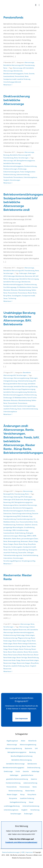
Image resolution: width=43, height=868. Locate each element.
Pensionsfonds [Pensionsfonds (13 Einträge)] (12, 787)
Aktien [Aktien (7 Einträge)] (23, 741)
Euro (17, 522)
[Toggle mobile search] (36, 5)
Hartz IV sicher (32, 398)
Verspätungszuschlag (28, 561)
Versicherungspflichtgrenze (12, 561)
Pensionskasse (18, 177)
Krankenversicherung (10, 638)
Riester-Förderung (25, 649)
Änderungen (23, 273)
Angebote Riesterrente (19, 630)
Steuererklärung (23, 550)
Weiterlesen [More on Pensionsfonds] (7, 85)
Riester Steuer (26, 646)
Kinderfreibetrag (20, 533)
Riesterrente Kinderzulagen (30, 660)
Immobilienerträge (22, 530)
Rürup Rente (7, 296)
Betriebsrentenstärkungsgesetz (14, 74)
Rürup (25, 544)
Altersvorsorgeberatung (21, 378)
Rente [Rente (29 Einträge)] (35, 787)
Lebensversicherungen (11, 536)
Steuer (6, 298)
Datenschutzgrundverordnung (22, 513)
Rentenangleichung (14, 541)
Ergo (31, 516)
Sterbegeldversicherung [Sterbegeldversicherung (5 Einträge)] (18, 802)
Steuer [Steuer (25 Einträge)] (31, 802)
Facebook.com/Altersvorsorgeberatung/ (21, 842)
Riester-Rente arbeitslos (15, 652)
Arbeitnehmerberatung (25, 381)
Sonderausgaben (17, 547)
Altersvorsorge (29, 62)
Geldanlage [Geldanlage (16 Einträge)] (35, 771)
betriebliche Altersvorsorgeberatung (15, 392)
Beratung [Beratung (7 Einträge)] (32, 752)
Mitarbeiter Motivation (11, 290)
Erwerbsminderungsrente (25, 519)
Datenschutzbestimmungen (11, 852)
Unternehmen (8, 558)
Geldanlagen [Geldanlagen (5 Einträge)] (14, 775)
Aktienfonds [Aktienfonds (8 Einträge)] (32, 741)
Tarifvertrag (12, 298)
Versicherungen (24, 158)
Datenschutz (7, 513)
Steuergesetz (33, 550)
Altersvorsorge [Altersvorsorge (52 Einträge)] (12, 745)
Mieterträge (23, 536)
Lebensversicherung (23, 174)
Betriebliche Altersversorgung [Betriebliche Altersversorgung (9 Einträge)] (21, 760)
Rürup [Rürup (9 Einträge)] (22, 795)
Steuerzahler (22, 553)
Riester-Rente (32, 293)
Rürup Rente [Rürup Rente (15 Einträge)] (32, 795)
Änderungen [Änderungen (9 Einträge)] (28, 814)
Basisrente (29, 276)
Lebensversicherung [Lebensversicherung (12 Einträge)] (30, 783)
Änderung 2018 (19, 497)
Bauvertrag (7, 502)
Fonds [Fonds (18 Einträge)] (18, 771)
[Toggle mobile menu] (39, 5)
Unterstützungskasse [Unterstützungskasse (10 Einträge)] (11, 810)
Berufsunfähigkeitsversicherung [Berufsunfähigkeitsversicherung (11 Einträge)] (22, 756)
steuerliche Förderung (10, 553)
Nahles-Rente (16, 539)
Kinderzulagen (30, 635)
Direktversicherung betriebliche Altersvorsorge (17, 100)
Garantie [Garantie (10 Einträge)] (26, 771)
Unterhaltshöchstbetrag (30, 555)
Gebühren (28, 525)
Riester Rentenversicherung (12, 646)
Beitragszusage (14, 279)
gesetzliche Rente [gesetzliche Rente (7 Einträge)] (27, 775)
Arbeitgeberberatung (10, 381)
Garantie (32, 74)
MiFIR (34, 536)
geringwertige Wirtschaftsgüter (13, 527)
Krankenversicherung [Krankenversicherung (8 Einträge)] (13, 783)
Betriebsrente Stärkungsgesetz (23, 508)
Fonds (26, 74)
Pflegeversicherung (24, 638)
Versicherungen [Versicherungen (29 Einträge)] (16, 814)
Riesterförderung (33, 658)
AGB (23, 852)
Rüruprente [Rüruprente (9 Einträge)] (13, 798)
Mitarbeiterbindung (25, 290)
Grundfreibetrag (29, 527)
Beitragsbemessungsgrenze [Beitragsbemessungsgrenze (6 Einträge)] (17, 752)
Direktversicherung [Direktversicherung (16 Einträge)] (34, 768)
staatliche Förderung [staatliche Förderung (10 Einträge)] (27, 798)
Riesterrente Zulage (10, 663)
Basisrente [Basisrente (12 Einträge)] (28, 748)
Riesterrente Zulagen (23, 663)
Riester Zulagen (8, 544)
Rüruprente (7, 547)
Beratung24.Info (9, 494)
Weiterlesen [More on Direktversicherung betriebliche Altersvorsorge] (7, 183)
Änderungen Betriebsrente (16, 276)
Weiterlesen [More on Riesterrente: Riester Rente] (7, 671)
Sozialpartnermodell (10, 79)
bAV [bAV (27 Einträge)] (36, 748)
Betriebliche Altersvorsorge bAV (14, 65)
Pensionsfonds (13, 17)
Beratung (6, 155)
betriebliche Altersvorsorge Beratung (26, 386)
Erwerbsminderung (10, 519)
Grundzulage (8, 530)
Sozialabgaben (17, 296)
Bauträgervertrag (30, 500)
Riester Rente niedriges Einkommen (25, 644)
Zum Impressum (21, 719)
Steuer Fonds (13, 550)
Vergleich (6, 180)
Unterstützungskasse (30, 177)
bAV (24, 68)
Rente (5, 68)
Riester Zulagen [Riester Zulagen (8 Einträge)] (12, 795)
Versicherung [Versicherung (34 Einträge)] (35, 810)
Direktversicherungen (10, 169)
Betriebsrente (18, 71)
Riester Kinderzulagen (19, 641)
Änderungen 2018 (9, 500)
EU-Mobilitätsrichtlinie (24, 287)
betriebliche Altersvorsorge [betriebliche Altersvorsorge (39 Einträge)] (15, 764)
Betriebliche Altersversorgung (29, 279)
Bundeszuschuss (30, 511)
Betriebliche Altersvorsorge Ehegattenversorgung (19, 389)
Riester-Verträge (22, 658)
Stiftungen (30, 553)
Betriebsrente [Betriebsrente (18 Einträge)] (32, 764)
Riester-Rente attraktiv (31, 652)
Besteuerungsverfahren (11, 505)
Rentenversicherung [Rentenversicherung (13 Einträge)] (15, 791)
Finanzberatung (30, 65)
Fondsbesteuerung (9, 525)
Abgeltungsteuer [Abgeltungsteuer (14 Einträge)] (12, 741)
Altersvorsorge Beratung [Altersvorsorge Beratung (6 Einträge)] (14, 748)
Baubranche (19, 500)
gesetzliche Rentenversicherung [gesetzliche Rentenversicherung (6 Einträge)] (17, 779)
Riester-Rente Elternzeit (26, 655)
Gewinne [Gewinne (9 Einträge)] (34, 779)
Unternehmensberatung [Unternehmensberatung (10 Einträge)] (31, 806)
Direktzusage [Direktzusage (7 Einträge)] (8, 771)
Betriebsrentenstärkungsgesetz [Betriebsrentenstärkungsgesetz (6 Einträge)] (14, 768)
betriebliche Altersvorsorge (12, 163)
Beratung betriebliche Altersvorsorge (15, 384)
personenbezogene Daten (30, 539)
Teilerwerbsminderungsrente (13, 555)
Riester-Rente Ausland (10, 655)
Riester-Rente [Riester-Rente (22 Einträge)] (30, 791)
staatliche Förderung (24, 79)
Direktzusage (22, 169)
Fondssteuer (20, 525)
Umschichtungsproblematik (12, 82)
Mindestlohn (7, 539)
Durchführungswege (10, 287)
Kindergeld (29, 533)
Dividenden (25, 516)
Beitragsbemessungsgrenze (26, 161)
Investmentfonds (9, 76)
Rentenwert (24, 541)
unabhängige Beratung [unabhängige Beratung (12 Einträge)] (12, 806)
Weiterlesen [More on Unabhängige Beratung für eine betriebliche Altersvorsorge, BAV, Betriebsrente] (7, 414)
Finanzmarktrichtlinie (26, 522)
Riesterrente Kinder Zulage (12, 660)
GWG (14, 530)
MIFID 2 (29, 536)
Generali (35, 525)
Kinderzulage (21, 635)
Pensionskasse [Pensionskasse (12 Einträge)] (25, 787)
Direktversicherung (30, 166)
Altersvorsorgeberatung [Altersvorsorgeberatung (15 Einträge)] (28, 745)
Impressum (29, 852)
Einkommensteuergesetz (11, 172)
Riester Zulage (33, 541)
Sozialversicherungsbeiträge (26, 406)
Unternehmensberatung (30, 409)
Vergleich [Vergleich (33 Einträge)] (24, 810)
